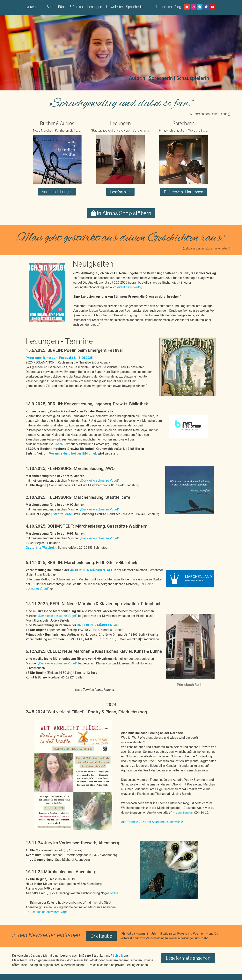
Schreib (118, 956)
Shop (51, 7)
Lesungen (95, 7)
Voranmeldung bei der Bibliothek (73, 453)
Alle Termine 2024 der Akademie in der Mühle (152, 822)
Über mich (164, 7)
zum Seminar (185, 812)
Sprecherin (134, 7)
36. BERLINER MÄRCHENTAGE (92, 570)
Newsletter (115, 7)
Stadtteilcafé (62, 514)
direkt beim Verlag (130, 287)
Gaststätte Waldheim (41, 548)
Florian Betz (62, 444)
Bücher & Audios (70, 7)
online (114, 893)
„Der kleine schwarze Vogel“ (99, 481)
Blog (178, 7)
